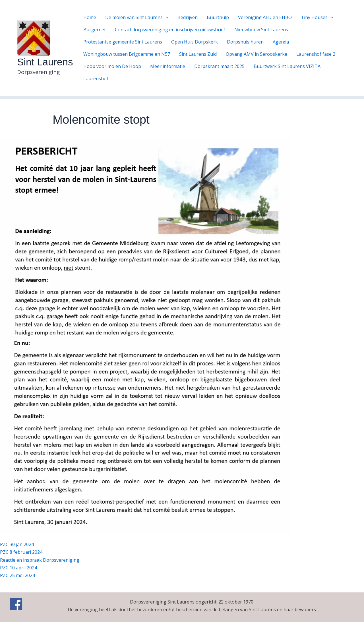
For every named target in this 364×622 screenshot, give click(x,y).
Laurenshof (96, 78)
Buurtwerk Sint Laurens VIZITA (287, 66)
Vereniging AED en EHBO (265, 17)
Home (90, 17)
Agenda (281, 42)
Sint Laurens (45, 62)
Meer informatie (168, 66)
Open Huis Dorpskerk (195, 42)
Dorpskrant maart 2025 (219, 66)
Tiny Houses (314, 17)
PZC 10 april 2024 (18, 568)
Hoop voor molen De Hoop (112, 66)
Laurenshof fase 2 (316, 54)
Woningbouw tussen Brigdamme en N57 (127, 54)
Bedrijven (188, 17)
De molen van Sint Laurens (134, 17)
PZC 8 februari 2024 (21, 552)
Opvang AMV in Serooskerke (257, 54)
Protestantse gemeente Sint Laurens (123, 42)
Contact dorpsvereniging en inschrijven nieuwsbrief (170, 30)
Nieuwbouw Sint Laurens (261, 30)
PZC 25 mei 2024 (17, 575)
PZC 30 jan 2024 (17, 544)
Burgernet (95, 30)
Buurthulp (218, 17)
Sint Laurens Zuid (198, 54)
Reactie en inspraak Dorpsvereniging (40, 560)
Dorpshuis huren (245, 42)
